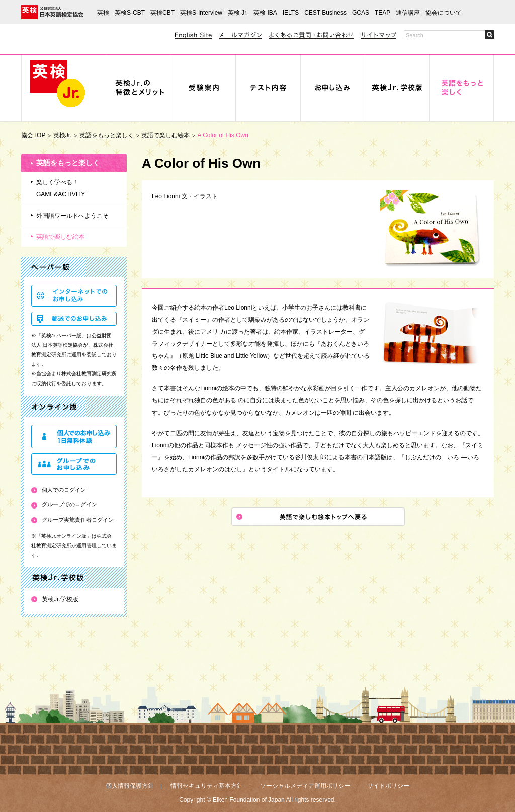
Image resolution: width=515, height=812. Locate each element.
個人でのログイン (64, 490)
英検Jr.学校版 (60, 599)
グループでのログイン (69, 504)
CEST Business (325, 13)
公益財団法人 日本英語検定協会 (52, 12)
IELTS (291, 13)
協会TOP (33, 135)
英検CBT (162, 13)
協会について (444, 13)
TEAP (382, 13)
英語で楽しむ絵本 (165, 135)
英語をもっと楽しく (107, 135)
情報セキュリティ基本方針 (207, 786)
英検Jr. (63, 135)
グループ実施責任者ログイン (78, 520)
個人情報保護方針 (130, 786)
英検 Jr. (238, 13)
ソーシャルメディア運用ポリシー (305, 786)
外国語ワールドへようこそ (72, 216)
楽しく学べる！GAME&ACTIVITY (61, 188)
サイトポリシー (388, 786)
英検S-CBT (130, 13)
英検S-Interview (201, 13)
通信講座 (408, 13)
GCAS (361, 13)
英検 (103, 13)
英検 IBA (265, 13)
